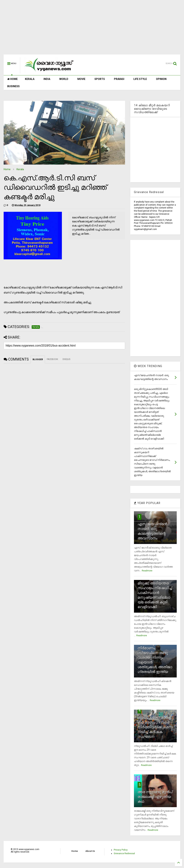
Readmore (147, 571)
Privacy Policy (121, 850)
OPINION (161, 79)
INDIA (47, 79)
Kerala (20, 169)
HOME (12, 79)
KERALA (30, 79)
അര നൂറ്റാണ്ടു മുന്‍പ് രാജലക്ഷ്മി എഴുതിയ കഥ (155, 797)
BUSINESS (13, 86)
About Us (90, 851)
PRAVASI (119, 79)
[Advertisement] (92, 29)
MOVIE (81, 79)
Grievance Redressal (124, 853)
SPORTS (100, 79)
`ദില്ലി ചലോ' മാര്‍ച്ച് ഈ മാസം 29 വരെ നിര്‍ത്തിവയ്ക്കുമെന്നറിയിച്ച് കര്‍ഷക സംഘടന (155, 727)
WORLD (64, 79)
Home (7, 169)
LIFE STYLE (140, 79)
